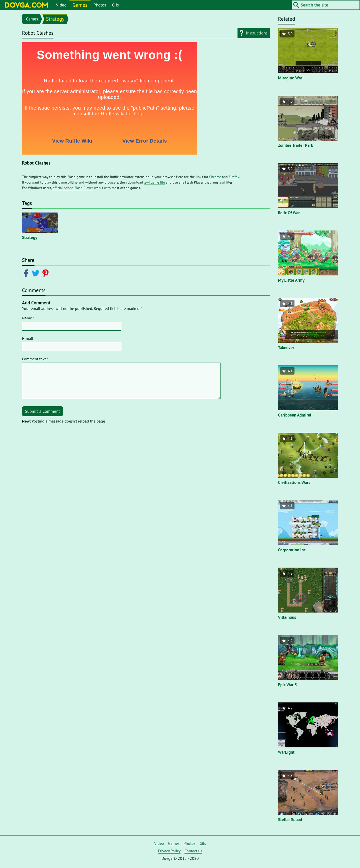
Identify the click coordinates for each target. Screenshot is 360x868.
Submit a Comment (42, 411)
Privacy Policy (169, 851)
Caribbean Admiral (295, 415)
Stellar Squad (290, 820)
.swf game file (154, 182)
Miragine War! (291, 78)
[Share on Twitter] (37, 273)
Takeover (286, 348)
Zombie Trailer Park (295, 145)
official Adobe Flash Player (73, 188)
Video (61, 5)
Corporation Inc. (292, 550)
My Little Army (291, 280)
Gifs (115, 5)
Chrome (215, 177)
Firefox (234, 177)
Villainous (287, 617)
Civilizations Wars (294, 482)
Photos (100, 5)
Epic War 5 (287, 685)
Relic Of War (289, 213)
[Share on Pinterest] (46, 273)
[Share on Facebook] (27, 273)
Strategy (55, 19)
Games (80, 5)
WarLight (286, 752)
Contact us (193, 851)
